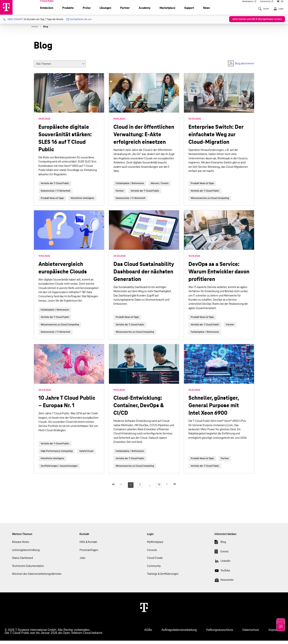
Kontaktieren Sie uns (79, 23)
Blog (220, 546)
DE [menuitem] (278, 4)
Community (154, 569)
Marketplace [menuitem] (249, 4)
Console (152, 553)
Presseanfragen (89, 553)
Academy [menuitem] (145, 11)
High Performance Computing (57, 454)
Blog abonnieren (241, 67)
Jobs (82, 561)
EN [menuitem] (282, 4)
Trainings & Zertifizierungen (163, 577)
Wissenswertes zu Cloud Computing (210, 202)
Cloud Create (155, 561)
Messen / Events (160, 187)
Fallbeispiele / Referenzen (130, 187)
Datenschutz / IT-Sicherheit (55, 194)
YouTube (222, 575)
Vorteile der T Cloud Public (55, 187)
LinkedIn (222, 565)
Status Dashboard (22, 561)
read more (69, 143)
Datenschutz (251, 633)
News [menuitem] (206, 11)
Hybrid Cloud (86, 454)
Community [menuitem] (267, 4)
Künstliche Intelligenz (82, 202)
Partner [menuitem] (125, 11)
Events (222, 556)
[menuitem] (263, 14)
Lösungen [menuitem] (105, 11)
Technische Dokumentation (28, 569)
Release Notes (21, 545)
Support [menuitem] (189, 11)
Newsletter (224, 584)
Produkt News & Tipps (52, 202)
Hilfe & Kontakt (88, 545)
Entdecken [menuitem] (47, 11)
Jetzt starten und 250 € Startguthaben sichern (257, 23)
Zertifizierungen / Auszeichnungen (59, 469)
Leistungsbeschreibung (26, 553)
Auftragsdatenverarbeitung (179, 633)
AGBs (148, 633)
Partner (120, 194)
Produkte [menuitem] (68, 11)
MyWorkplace (155, 545)
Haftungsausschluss (220, 633)
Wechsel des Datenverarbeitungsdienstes (37, 577)
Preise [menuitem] (87, 11)
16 (159, 488)
